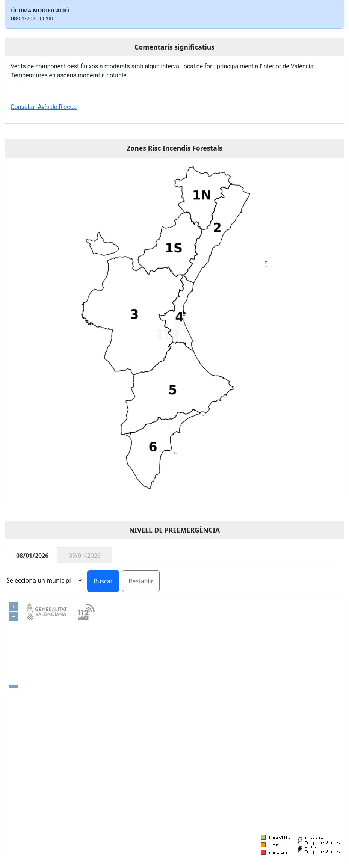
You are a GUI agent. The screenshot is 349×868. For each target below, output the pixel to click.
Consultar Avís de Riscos (44, 107)
